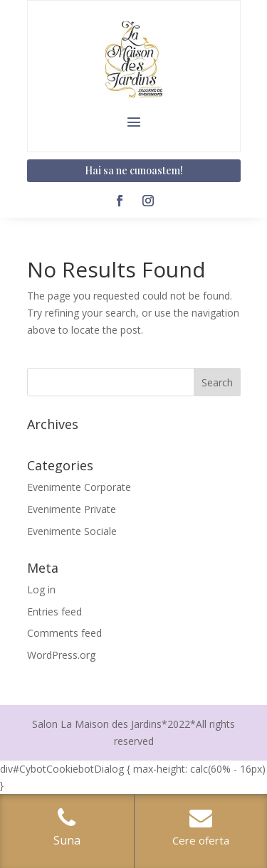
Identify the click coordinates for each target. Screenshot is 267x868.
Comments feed (64, 633)
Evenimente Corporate (79, 487)
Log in (41, 589)
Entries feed (54, 612)
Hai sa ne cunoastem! (134, 170)
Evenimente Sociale (72, 531)
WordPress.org (61, 655)
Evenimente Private (72, 509)
